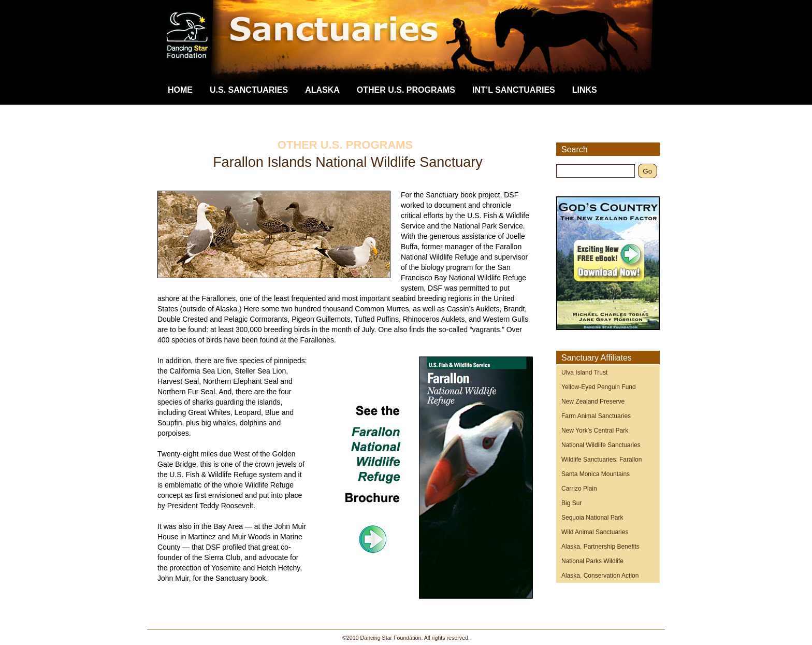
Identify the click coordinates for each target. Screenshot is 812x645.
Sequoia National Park (592, 518)
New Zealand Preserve (593, 402)
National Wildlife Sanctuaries (601, 445)
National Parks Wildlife (592, 561)
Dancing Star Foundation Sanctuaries (416, 44)
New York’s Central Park (595, 431)
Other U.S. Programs (406, 90)
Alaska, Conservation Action (600, 576)
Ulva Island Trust (584, 372)
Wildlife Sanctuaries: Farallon (601, 460)
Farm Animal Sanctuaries (596, 416)
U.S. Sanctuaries (249, 90)
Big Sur (571, 503)
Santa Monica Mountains (596, 474)
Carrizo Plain (579, 489)
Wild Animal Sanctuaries (595, 532)
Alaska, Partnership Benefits (600, 547)
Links (585, 90)
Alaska (322, 90)
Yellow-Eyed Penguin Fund (599, 387)
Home (180, 90)
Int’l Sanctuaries (514, 90)
